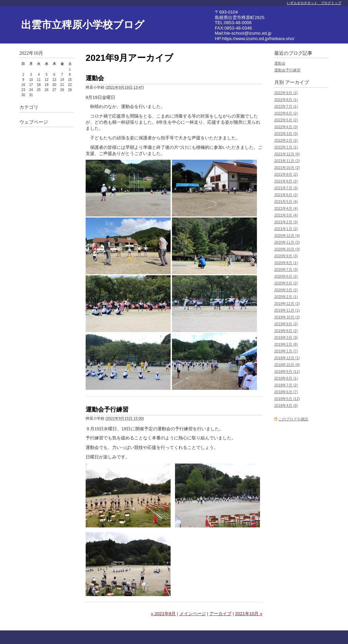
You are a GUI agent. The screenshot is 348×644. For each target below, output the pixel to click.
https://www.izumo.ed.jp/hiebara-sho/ (258, 39)
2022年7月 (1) (286, 106)
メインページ (193, 614)
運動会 (95, 78)
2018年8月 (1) (286, 378)
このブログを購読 (293, 419)
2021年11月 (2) (287, 161)
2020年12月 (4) (287, 236)
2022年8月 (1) (286, 100)
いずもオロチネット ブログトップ (314, 3)
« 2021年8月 (163, 614)
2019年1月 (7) (286, 351)
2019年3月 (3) (286, 337)
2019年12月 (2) (287, 303)
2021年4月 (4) (286, 208)
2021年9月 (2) (286, 174)
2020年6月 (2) (286, 276)
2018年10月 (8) (287, 365)
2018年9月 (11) (287, 371)
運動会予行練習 (107, 410)
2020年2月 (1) (286, 297)
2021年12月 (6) (287, 154)
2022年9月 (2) (286, 93)
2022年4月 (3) (286, 127)
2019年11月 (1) (287, 310)
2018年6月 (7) (286, 392)
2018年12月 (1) (287, 358)
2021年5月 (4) (286, 202)
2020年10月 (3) (287, 249)
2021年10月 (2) (287, 168)
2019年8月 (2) (286, 331)
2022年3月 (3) (286, 134)
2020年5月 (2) (286, 283)
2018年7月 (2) (286, 385)
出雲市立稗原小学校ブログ (83, 25)
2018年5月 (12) (287, 399)
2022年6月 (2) (286, 113)
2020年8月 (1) (286, 263)
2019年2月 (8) (286, 344)
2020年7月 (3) (286, 269)
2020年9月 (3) (286, 256)
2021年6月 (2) (286, 195)
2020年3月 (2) (286, 290)
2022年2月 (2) (286, 140)
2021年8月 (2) (286, 181)
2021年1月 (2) (286, 229)
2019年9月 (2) (286, 324)
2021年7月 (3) (286, 188)
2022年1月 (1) (286, 147)
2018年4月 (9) (286, 405)
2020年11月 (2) (287, 242)
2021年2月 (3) (286, 222)
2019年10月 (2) (287, 317)
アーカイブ (220, 614)
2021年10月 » (249, 614)
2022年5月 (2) (286, 120)
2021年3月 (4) (286, 215)
